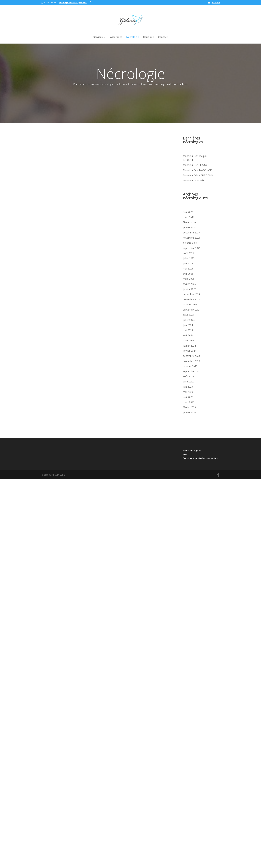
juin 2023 (188, 387)
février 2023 (189, 407)
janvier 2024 (190, 351)
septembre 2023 (192, 371)
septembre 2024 (192, 310)
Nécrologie (133, 37)
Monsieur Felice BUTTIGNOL (199, 175)
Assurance (116, 37)
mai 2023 (188, 392)
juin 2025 (188, 263)
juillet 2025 (189, 258)
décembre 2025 (191, 233)
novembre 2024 (191, 299)
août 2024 (188, 315)
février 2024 (189, 346)
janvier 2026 (190, 227)
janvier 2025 (190, 289)
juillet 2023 (189, 382)
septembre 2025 (192, 248)
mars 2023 (189, 402)
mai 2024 (188, 330)
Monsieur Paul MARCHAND (198, 170)
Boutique (148, 37)
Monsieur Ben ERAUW (195, 165)
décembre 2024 (191, 294)
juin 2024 (188, 325)
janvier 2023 (190, 412)
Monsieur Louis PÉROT (195, 180)
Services (98, 37)
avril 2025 (188, 274)
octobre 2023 (190, 366)
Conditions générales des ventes (200, 847)
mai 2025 (188, 269)
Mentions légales (192, 839)
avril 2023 (188, 397)
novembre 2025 (191, 238)
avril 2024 (188, 335)
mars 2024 (189, 340)
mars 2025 (189, 279)
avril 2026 (188, 212)
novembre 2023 (191, 361)
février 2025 (189, 284)
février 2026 (189, 222)
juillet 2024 (189, 320)
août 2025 (188, 253)
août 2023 (188, 376)
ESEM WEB (59, 863)
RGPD (186, 843)
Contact (163, 37)
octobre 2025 (190, 243)
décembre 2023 (191, 356)
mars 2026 (189, 217)
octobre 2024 (190, 304)
